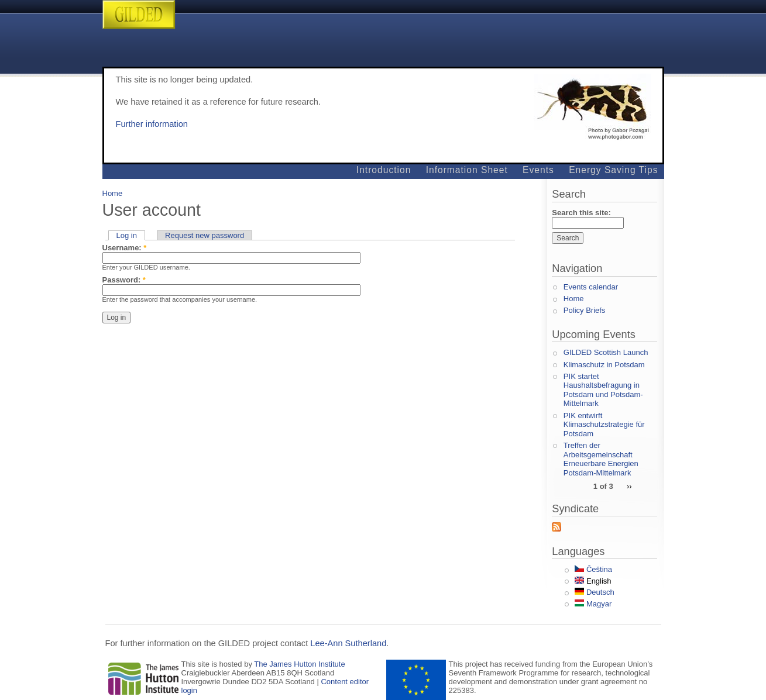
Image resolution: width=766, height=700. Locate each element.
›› (629, 486)
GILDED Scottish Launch (606, 352)
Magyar (593, 604)
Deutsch (594, 592)
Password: (124, 280)
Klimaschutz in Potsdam (604, 365)
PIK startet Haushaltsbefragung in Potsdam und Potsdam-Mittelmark (603, 390)
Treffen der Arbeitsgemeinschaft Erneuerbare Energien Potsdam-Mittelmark (601, 459)
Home (113, 193)
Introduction (384, 170)
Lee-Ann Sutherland (348, 643)
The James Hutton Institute (299, 664)
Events (538, 170)
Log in (127, 235)
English (593, 581)
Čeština (593, 569)
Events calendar (591, 287)
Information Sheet (467, 170)
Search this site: (581, 213)
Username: (125, 248)
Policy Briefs (585, 310)
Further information (152, 124)
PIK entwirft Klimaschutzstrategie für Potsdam (604, 425)
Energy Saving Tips (613, 170)
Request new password (205, 235)
